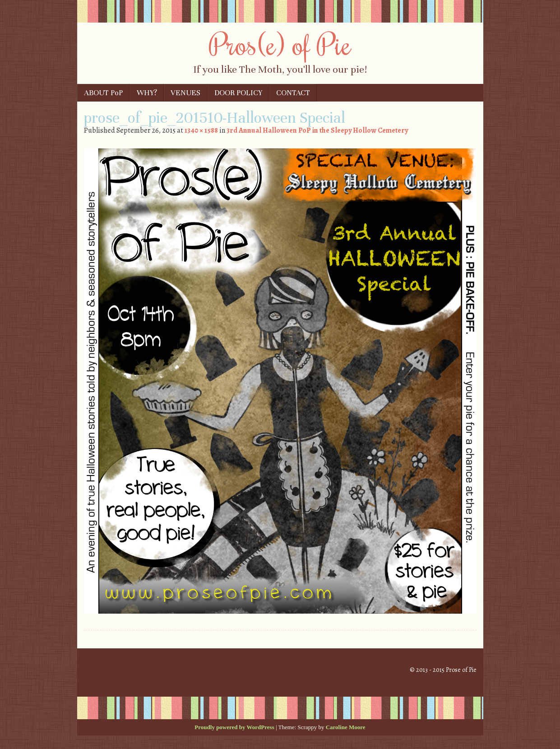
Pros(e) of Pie (280, 44)
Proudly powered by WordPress (234, 727)
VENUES (185, 93)
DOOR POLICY (238, 93)
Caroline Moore (346, 727)
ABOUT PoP (103, 93)
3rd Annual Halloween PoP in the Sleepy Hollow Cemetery (317, 130)
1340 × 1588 (201, 130)
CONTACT (293, 93)
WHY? (147, 93)
